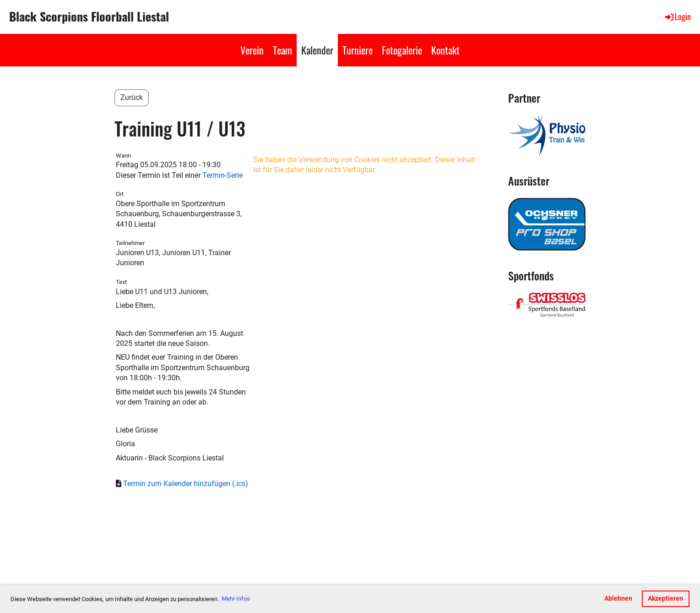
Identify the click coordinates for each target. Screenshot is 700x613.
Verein (252, 50)
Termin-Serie (222, 175)
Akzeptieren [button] (665, 599)
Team (282, 50)
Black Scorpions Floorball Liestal (89, 16)
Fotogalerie (402, 50)
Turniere (358, 50)
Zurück (132, 97)
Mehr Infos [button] (236, 599)
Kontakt (445, 50)
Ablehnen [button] (618, 599)
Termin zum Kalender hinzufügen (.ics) (186, 484)
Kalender (317, 50)
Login (677, 16)
